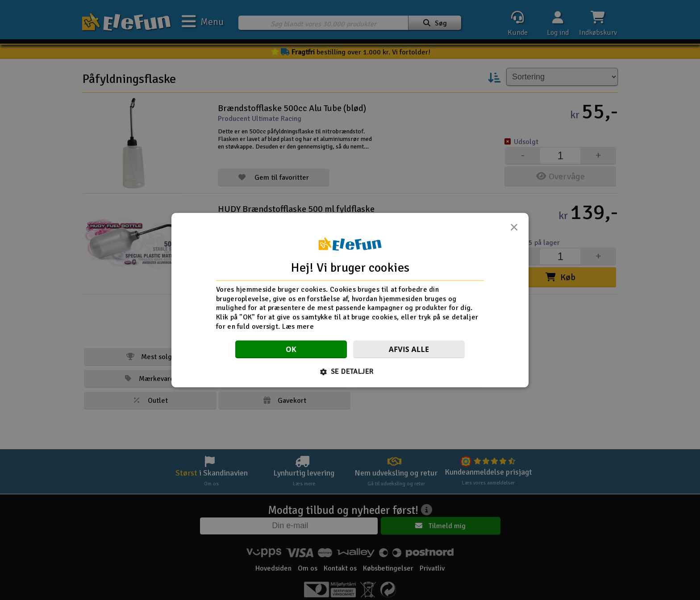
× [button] (514, 230)
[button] (350, 372)
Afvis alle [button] (409, 349)
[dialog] (350, 300)
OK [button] (291, 349)
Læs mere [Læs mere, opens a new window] (298, 327)
